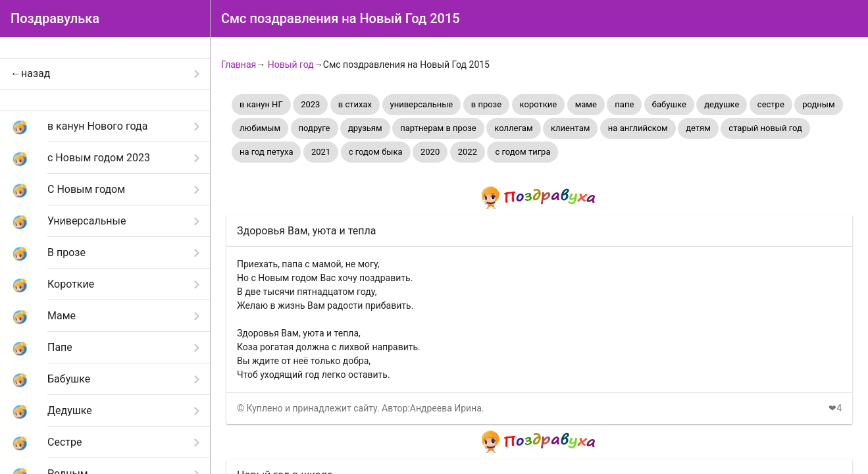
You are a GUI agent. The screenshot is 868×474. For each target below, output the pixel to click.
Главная (239, 65)
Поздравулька (55, 18)
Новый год (291, 65)
